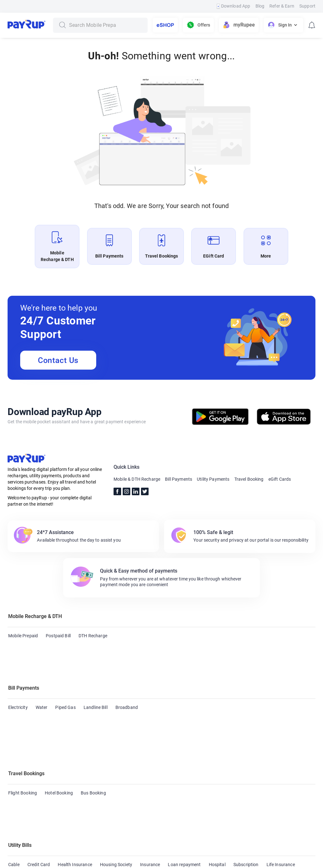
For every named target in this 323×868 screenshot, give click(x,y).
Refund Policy (206, 844)
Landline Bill (96, 677)
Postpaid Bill (58, 636)
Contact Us (58, 360)
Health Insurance (75, 760)
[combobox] (106, 25)
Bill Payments (179, 479)
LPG (74, 772)
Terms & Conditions (164, 844)
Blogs (84, 844)
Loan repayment (184, 760)
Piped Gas (65, 677)
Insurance (150, 760)
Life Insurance (281, 760)
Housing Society (116, 760)
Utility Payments (213, 479)
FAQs (130, 844)
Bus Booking (93, 718)
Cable (14, 760)
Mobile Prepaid (23, 636)
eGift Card (18, 813)
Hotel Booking (59, 718)
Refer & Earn (282, 6)
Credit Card (39, 760)
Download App (233, 6)
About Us (28, 844)
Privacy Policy (244, 844)
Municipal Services (105, 772)
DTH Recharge (93, 636)
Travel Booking (249, 479)
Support (307, 6)
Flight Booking (23, 718)
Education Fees (23, 772)
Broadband (127, 677)
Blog (260, 6)
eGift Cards (280, 479)
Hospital (217, 760)
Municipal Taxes (147, 772)
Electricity (18, 677)
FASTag (54, 772)
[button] (161, 617)
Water (42, 677)
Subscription (246, 760)
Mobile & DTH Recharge (137, 479)
